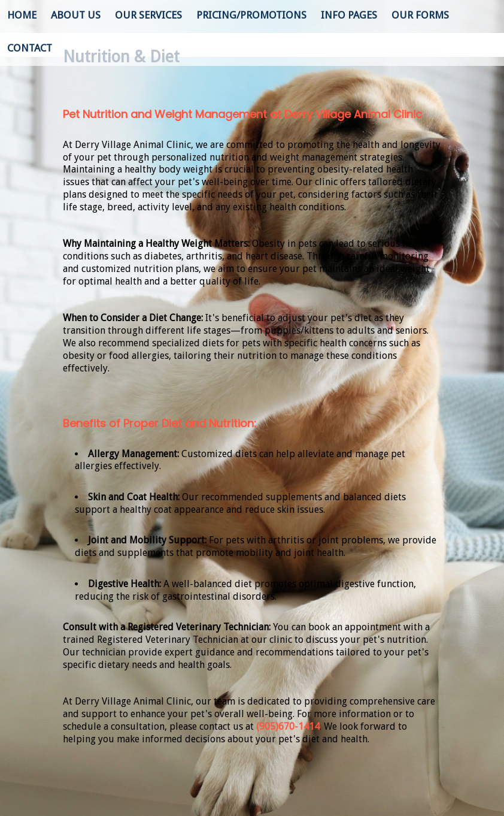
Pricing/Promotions (251, 15)
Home (22, 15)
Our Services (148, 15)
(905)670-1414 (288, 726)
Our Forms (420, 15)
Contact (30, 48)
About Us (76, 15)
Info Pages (349, 15)
